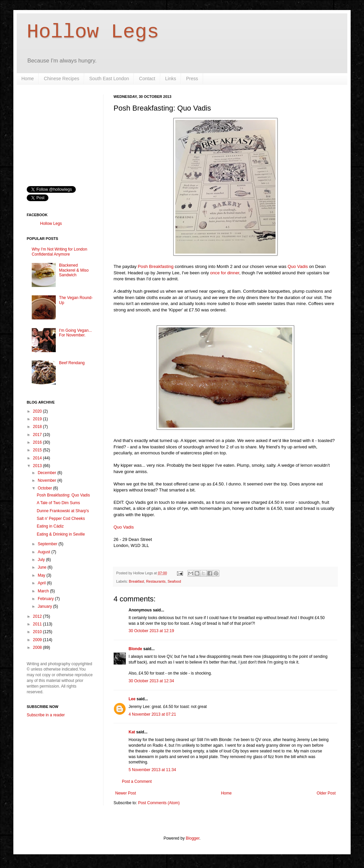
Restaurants (156, 581)
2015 (38, 450)
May (42, 575)
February (46, 599)
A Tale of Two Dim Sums (58, 503)
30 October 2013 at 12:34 (151, 681)
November (48, 480)
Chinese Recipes (61, 79)
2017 (38, 435)
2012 (38, 616)
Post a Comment (137, 781)
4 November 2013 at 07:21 (152, 714)
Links (171, 79)
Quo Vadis (298, 266)
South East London (109, 79)
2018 (38, 427)
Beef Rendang (72, 363)
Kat (132, 732)
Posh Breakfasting (156, 266)
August (45, 552)
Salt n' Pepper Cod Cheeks (61, 519)
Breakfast (137, 581)
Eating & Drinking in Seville (61, 534)
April (42, 583)
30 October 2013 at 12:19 (151, 631)
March (44, 591)
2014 (38, 458)
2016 (38, 442)
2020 (38, 411)
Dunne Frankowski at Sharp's (63, 511)
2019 (38, 419)
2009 (38, 640)
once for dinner (225, 273)
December (48, 473)
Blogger (193, 838)
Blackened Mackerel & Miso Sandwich (74, 270)
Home (28, 79)
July (42, 560)
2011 (38, 624)
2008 (38, 647)
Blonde (135, 649)
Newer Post (126, 793)
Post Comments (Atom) (159, 803)
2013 (38, 466)
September (48, 544)
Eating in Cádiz (50, 526)
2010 (38, 632)
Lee (132, 699)
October (45, 488)
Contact (147, 79)
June (43, 567)
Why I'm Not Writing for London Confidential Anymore (59, 252)
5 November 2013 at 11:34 (152, 770)
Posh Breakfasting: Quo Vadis (63, 495)
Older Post (326, 793)
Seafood (174, 581)
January (45, 606)
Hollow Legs (93, 32)
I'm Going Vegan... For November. (75, 333)
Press (192, 79)
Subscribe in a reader (46, 715)
